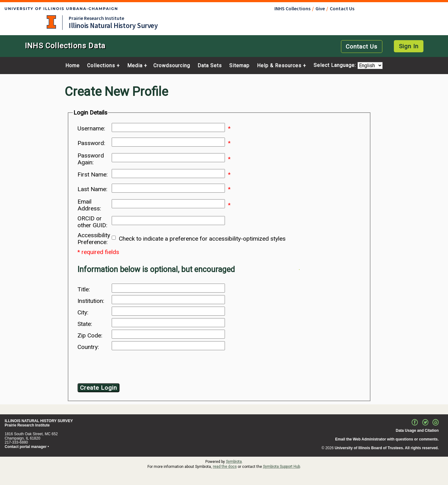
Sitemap (239, 66)
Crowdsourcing (172, 66)
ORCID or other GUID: (92, 222)
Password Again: (91, 159)
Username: (91, 129)
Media (135, 66)
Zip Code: (90, 336)
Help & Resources (279, 66)
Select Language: (336, 66)
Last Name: (92, 189)
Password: (91, 143)
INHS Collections (292, 8)
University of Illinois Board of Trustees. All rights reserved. (387, 448)
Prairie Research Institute (96, 18)
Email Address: (89, 205)
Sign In (409, 46)
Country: (88, 347)
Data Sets (210, 66)
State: (85, 324)
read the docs (225, 467)
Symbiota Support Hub (281, 467)
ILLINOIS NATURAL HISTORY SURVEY (39, 421)
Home (72, 66)
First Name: (93, 175)
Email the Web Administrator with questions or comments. (387, 439)
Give (320, 8)
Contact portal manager (26, 447)
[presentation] (128, 368)
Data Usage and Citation (417, 431)
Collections (101, 66)
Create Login (98, 388)
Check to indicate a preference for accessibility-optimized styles (202, 239)
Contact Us (342, 8)
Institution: (91, 301)
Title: (84, 290)
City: (83, 313)
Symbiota (234, 462)
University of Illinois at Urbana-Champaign (51, 22)
